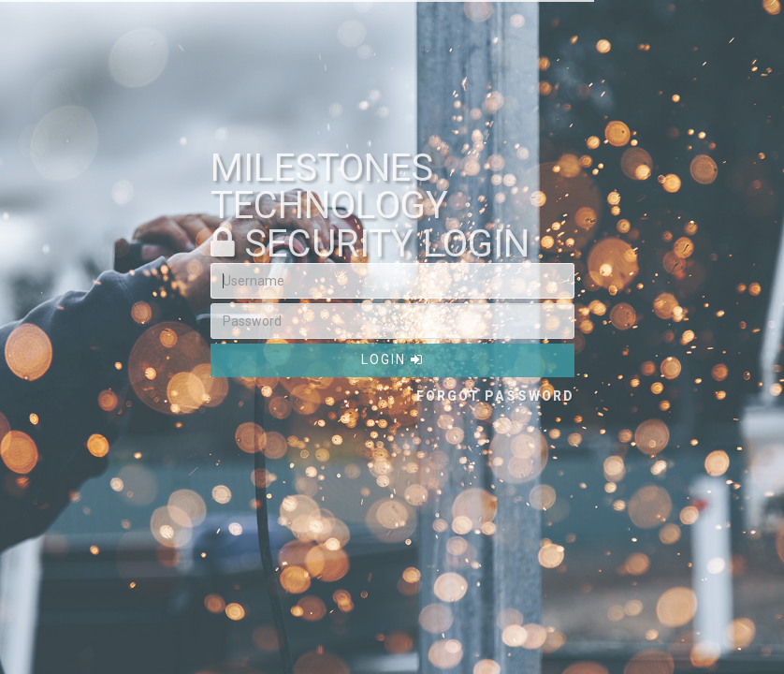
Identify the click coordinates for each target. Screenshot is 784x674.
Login (392, 359)
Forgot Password (495, 396)
